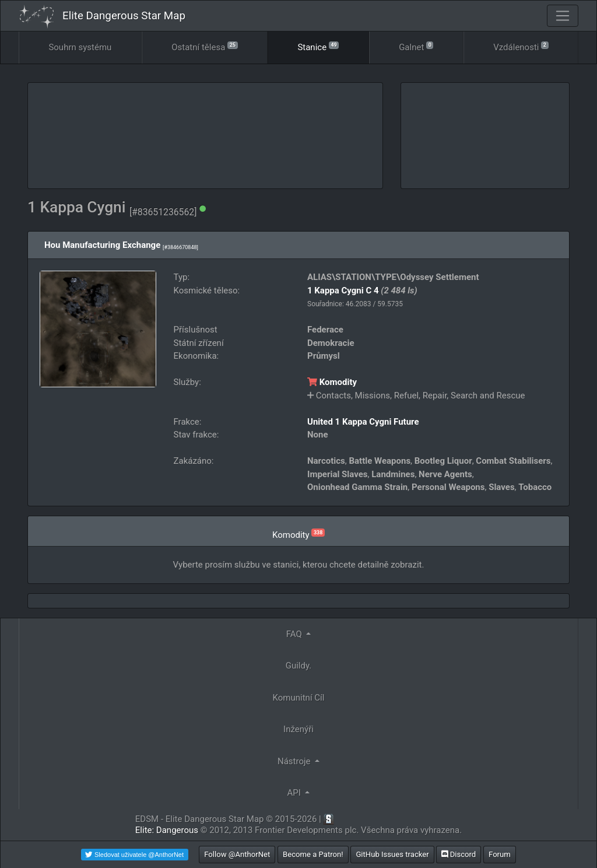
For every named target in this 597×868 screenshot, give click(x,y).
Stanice (318, 46)
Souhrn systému (80, 47)
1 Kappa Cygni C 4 (343, 290)
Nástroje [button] (295, 761)
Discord (459, 854)
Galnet (416, 46)
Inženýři (298, 729)
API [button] (295, 793)
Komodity (332, 382)
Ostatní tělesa (204, 46)
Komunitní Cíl (299, 698)
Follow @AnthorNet (237, 854)
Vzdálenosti (521, 46)
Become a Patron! (313, 854)
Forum (500, 854)
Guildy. (299, 666)
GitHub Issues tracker (392, 854)
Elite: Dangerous (167, 830)
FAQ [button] (295, 634)
